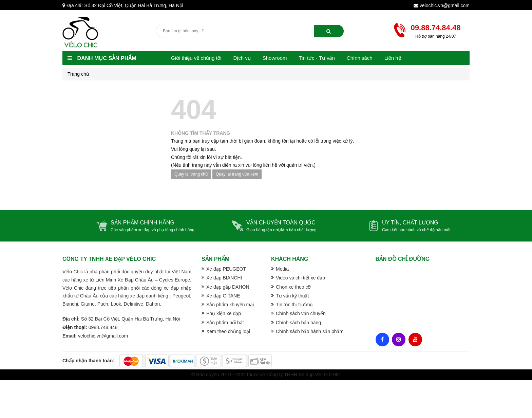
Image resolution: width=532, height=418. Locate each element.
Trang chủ (78, 74)
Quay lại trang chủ (191, 174)
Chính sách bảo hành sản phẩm (310, 331)
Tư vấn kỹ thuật (292, 296)
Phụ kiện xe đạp (224, 313)
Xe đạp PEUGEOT (226, 269)
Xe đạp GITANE (223, 296)
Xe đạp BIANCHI (224, 278)
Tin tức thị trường (294, 305)
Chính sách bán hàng (298, 323)
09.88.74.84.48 (436, 28)
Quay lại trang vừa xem (237, 174)
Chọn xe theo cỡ (293, 287)
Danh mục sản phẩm (102, 58)
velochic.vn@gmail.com (445, 5)
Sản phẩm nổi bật (225, 323)
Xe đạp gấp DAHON (228, 287)
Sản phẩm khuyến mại (230, 305)
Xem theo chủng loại (228, 331)
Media (282, 269)
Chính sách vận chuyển (301, 313)
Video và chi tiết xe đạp (300, 278)
